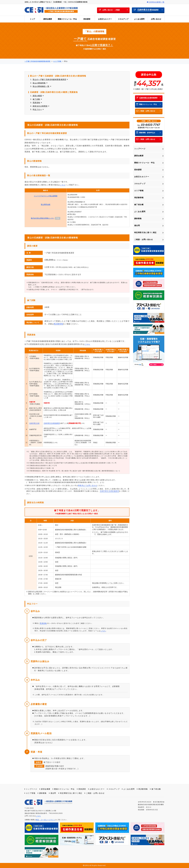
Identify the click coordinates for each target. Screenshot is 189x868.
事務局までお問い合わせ (88, 485)
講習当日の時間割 (41, 106)
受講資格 (37, 103)
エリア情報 (139, 191)
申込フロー (38, 109)
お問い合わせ (156, 19)
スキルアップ (123, 19)
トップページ (140, 149)
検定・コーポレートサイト (46, 820)
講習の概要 (38, 96)
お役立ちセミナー (105, 19)
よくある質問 (139, 19)
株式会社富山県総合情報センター (43, 218)
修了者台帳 (139, 205)
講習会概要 (48, 19)
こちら (63, 185)
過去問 (137, 225)
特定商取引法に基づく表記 (145, 232)
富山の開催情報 (40, 83)
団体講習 (87, 19)
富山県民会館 (46, 204)
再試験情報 (58, 324)
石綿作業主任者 (34, 423)
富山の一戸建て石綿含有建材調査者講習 (50, 79)
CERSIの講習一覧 (156, 2)
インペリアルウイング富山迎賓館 (46, 196)
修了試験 (37, 99)
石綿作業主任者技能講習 (52, 423)
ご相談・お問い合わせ (144, 239)
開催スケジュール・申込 (67, 19)
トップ (32, 19)
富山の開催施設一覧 (42, 86)
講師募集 (138, 219)
